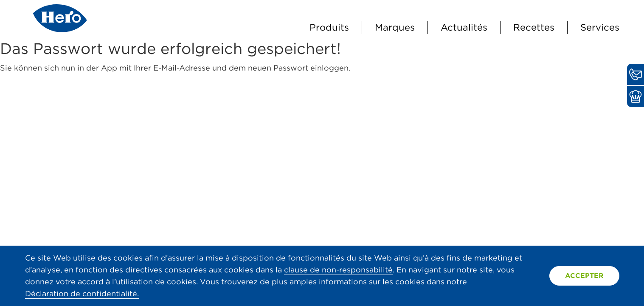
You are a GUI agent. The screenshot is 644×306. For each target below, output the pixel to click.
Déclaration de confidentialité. (82, 293)
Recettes (534, 27)
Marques (395, 27)
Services (600, 27)
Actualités (464, 27)
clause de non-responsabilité (338, 270)
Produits (329, 27)
